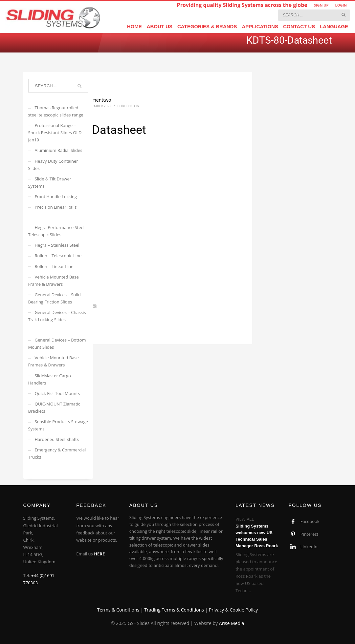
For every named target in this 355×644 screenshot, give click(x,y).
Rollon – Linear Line (54, 266)
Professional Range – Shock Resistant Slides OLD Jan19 (55, 133)
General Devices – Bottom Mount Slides (57, 343)
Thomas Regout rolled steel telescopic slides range (56, 111)
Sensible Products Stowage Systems (58, 425)
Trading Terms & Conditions (174, 610)
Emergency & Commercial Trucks (57, 453)
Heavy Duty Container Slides (53, 165)
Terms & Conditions (118, 610)
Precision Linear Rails (56, 207)
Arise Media (232, 623)
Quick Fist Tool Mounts (57, 393)
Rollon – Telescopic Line (58, 256)
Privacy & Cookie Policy (233, 610)
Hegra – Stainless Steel (57, 245)
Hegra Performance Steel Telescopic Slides (56, 231)
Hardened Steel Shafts (57, 439)
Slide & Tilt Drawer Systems (50, 182)
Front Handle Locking (56, 197)
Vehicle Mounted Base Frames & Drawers (54, 361)
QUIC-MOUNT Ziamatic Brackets (54, 407)
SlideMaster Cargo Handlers (50, 379)
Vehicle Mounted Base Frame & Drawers (54, 280)
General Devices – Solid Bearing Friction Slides (55, 298)
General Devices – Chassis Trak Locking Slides (57, 316)
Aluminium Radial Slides (59, 150)
